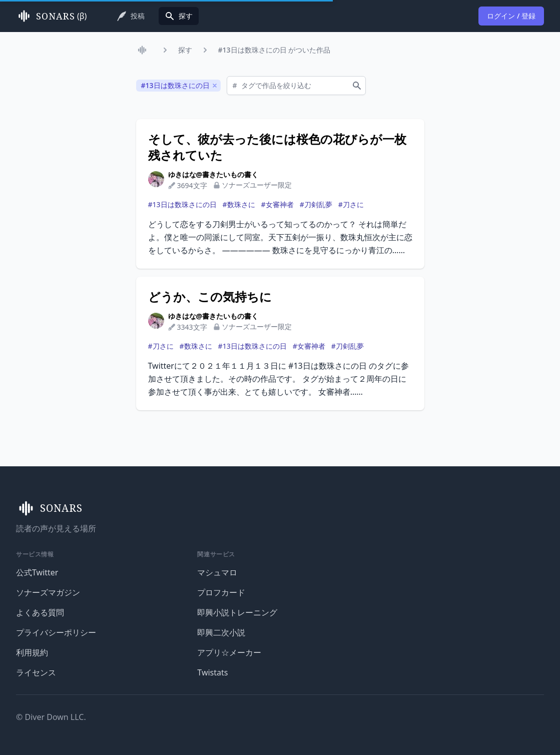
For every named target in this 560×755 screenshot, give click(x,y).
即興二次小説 (221, 632)
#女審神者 (277, 204)
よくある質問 (40, 612)
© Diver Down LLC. (51, 717)
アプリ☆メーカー (229, 652)
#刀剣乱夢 (316, 204)
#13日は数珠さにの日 (182, 204)
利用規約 (32, 652)
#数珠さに (239, 204)
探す (185, 50)
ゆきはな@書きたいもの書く (213, 174)
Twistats (212, 672)
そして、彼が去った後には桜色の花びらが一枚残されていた (277, 147)
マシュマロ (217, 572)
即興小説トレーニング (237, 612)
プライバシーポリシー (56, 632)
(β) (51, 16)
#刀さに (351, 204)
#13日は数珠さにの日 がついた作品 (274, 50)
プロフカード (221, 592)
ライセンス (36, 672)
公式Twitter (37, 572)
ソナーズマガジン (48, 592)
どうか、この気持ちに (210, 297)
